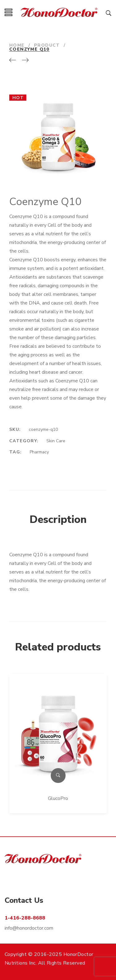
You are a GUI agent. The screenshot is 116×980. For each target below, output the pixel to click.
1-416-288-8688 (25, 918)
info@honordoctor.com (29, 928)
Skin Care (56, 441)
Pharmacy (39, 452)
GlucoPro (58, 798)
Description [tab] (58, 519)
